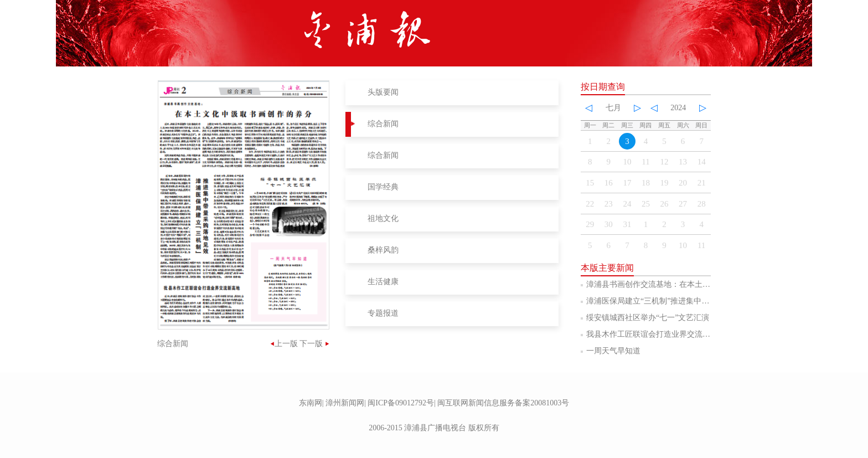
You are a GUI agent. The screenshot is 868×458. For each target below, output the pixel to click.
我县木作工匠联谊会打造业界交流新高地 (656, 334)
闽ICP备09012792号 (401, 403)
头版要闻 (383, 92)
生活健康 (383, 282)
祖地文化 (383, 218)
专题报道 (383, 313)
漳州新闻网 (345, 403)
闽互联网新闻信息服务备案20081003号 (503, 403)
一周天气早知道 (613, 351)
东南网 (311, 403)
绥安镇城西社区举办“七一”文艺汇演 (648, 318)
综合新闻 (383, 124)
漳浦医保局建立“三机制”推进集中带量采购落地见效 (675, 301)
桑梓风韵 (383, 250)
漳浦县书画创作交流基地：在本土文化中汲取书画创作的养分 (691, 284)
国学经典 (383, 187)
